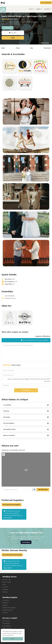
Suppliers (39, 9)
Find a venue (6, 621)
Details (3, 48)
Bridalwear (5, 603)
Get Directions (43, 490)
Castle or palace (7, 582)
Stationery (5, 613)
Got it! (13, 639)
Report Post (45, 43)
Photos (18, 48)
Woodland (5, 589)
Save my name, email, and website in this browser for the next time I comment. (29, 380)
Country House (7, 580)
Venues (31, 9)
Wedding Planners (8, 610)
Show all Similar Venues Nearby (12, 555)
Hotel (4, 584)
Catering (5, 605)
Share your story (7, 628)
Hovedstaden (35, 22)
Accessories (6, 600)
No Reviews (13, 19)
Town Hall (5, 587)
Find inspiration (7, 626)
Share (13, 38)
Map (32, 48)
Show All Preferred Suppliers (12, 505)
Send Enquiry (8, 28)
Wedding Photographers (9, 608)
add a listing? (8, 518)
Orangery (5, 592)
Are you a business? (46, 3)
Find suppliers (6, 623)
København (28, 22)
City (12, 22)
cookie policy (10, 635)
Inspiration (47, 9)
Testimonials (47, 48)
